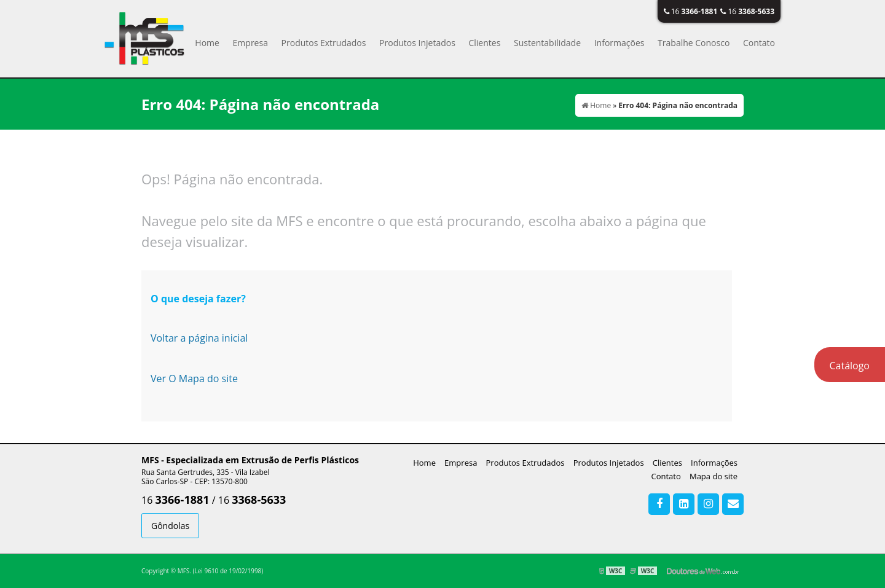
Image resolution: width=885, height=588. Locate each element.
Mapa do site (714, 476)
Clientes (484, 43)
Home (207, 43)
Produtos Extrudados (324, 43)
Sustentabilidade (547, 43)
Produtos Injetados (417, 43)
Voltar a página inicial (199, 338)
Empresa (250, 43)
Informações (619, 43)
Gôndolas (170, 526)
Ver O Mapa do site (194, 378)
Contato (759, 43)
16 (691, 11)
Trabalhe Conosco (694, 43)
